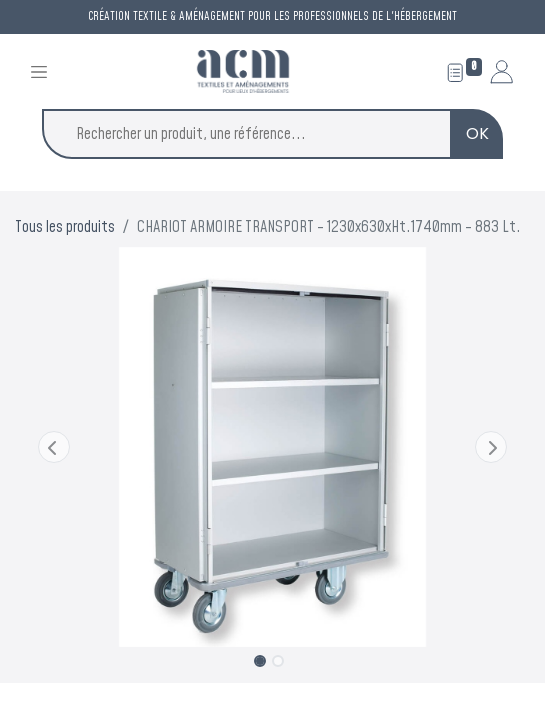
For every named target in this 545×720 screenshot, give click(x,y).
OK (477, 133)
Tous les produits (65, 227)
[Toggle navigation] (39, 71)
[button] (53, 447)
